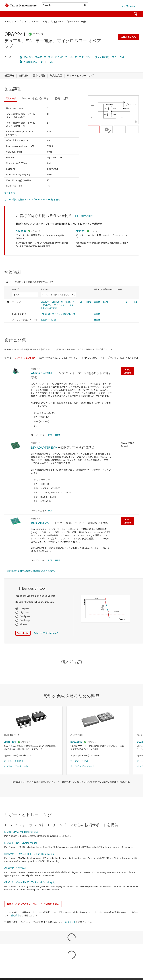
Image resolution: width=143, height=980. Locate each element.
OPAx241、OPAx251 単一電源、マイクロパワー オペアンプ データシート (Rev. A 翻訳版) (66, 57)
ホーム (8, 22)
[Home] (21, 5)
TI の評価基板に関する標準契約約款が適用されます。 (30, 571)
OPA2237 (21, 231)
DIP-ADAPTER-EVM (44, 448)
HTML (122, 57)
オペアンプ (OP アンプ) (36, 22)
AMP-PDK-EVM (41, 373)
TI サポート (70, 922)
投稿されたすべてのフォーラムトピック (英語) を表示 (33, 904)
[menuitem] (127, 14)
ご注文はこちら (128, 37)
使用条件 (15, 916)
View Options (127, 371)
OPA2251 (81, 231)
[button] (7, 14)
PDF (114, 57)
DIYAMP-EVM (40, 523)
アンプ (18, 22)
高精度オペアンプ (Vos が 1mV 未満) (68, 22)
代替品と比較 (86, 216)
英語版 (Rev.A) (30, 62)
